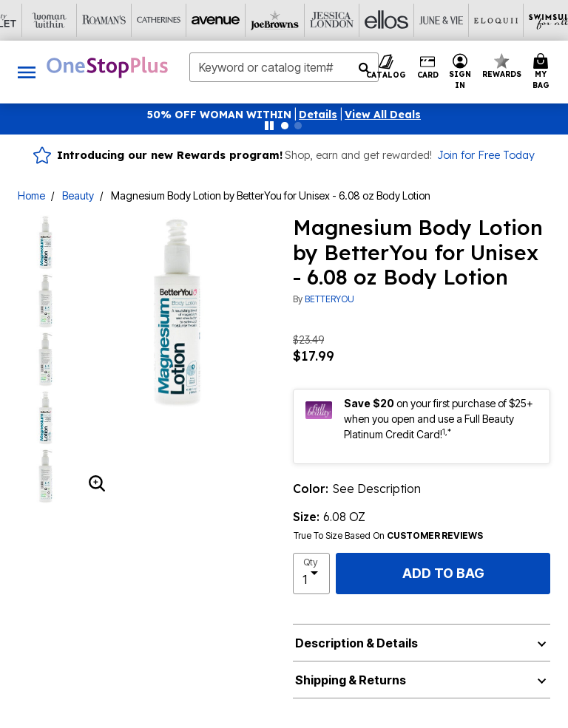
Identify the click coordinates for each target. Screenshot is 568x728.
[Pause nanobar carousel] (269, 126)
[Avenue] (38, 20)
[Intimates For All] (476, 20)
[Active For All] (421, 20)
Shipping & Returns (351, 680)
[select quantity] (311, 574)
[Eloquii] (311, 20)
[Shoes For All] (530, 20)
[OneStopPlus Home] (107, 67)
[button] (318, 115)
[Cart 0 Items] (543, 72)
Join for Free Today (486, 155)
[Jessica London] (147, 20)
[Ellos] (202, 20)
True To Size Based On (388, 536)
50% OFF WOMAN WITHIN (219, 115)
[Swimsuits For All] (366, 20)
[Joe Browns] (92, 20)
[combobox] (284, 67)
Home (31, 195)
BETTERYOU (329, 299)
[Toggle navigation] (27, 72)
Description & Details (356, 643)
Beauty (78, 195)
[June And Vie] (257, 20)
